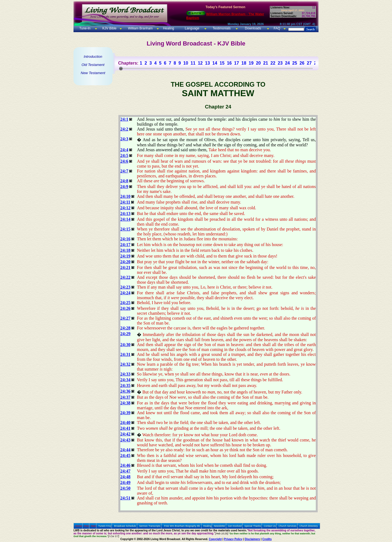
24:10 (125, 196)
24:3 (124, 139)
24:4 (124, 150)
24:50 (125, 488)
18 (244, 63)
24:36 (125, 391)
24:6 (124, 161)
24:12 (125, 208)
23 (280, 63)
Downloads (253, 28)
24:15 (125, 229)
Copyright (215, 539)
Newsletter (220, 526)
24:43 (125, 440)
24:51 (125, 498)
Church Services (287, 526)
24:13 (125, 214)
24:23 (125, 287)
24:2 (124, 129)
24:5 (124, 155)
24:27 (125, 318)
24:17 (125, 245)
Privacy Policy (233, 539)
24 (287, 63)
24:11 (125, 202)
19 (251, 63)
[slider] (121, 68)
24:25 (125, 303)
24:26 (125, 308)
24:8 (124, 181)
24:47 (125, 471)
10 (186, 63)
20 (258, 63)
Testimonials (222, 28)
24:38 (125, 403)
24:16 (125, 239)
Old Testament (93, 65)
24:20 (125, 262)
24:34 (125, 380)
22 (273, 63)
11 (193, 63)
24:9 (124, 187)
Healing (168, 28)
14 (215, 63)
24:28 (125, 328)
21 (266, 63)
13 (207, 63)
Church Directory (309, 526)
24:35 (125, 385)
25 (295, 63)
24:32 (125, 364)
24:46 (125, 465)
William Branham (140, 28)
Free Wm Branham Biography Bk (182, 526)
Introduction (93, 57)
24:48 (125, 477)
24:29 (125, 334)
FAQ (277, 28)
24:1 (124, 119)
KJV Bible (109, 28)
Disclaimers (252, 539)
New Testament (93, 73)
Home (79, 526)
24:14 (125, 219)
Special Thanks (253, 526)
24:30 (125, 345)
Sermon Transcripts (150, 526)
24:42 (125, 434)
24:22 (125, 277)
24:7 (124, 171)
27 (309, 63)
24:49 (125, 482)
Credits (267, 539)
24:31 (125, 354)
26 (302, 63)
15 (222, 63)
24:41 (125, 428)
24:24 (125, 293)
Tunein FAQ (105, 526)
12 (200, 63)
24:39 (125, 413)
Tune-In (85, 28)
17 (237, 63)
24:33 (125, 374)
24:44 (125, 450)
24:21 (125, 267)
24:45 (125, 455)
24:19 (125, 256)
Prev (86, 526)
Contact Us (270, 526)
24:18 (125, 250)
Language (192, 28)
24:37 (125, 397)
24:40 (125, 423)
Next (94, 526)
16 (229, 63)
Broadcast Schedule (125, 526)
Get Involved (235, 526)
